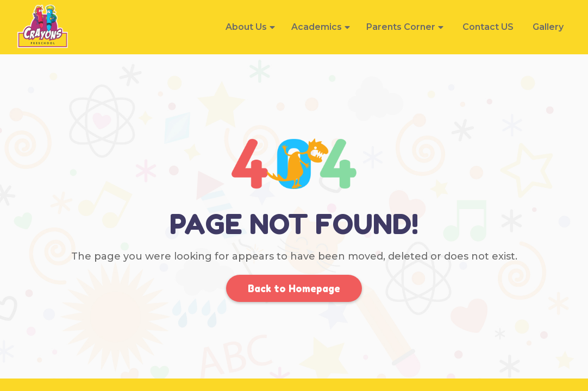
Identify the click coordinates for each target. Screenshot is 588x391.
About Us (246, 27)
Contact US (488, 27)
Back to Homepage (294, 288)
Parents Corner (401, 27)
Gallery (548, 27)
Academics (317, 27)
